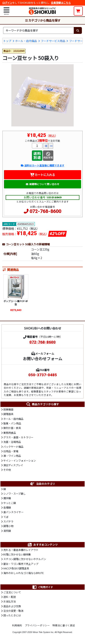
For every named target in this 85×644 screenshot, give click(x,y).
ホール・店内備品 (26, 41)
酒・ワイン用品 (12, 456)
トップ (7, 41)
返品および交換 (12, 606)
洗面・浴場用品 (12, 442)
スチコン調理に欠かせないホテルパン (25, 559)
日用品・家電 (11, 451)
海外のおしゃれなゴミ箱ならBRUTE (24, 573)
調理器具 (8, 414)
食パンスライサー (13, 512)
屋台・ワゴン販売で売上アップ (21, 564)
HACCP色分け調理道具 (16, 568)
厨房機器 (8, 409)
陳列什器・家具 (12, 428)
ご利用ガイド (42, 587)
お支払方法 (10, 601)
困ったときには (12, 615)
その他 (7, 470)
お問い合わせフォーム (43, 358)
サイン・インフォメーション (20, 461)
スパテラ (8, 521)
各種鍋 (7, 508)
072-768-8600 (45, 211)
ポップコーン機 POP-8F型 (16, 303)
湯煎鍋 (7, 531)
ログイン (7, 3)
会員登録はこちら (61, 3)
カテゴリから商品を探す (42, 20)
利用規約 (17, 625)
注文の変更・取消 (13, 611)
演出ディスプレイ (13, 465)
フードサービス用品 (53, 41)
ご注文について (12, 592)
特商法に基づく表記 (64, 625)
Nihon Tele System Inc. (43, 632)
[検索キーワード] (38, 30)
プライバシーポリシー (37, 625)
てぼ (6, 517)
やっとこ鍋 (10, 503)
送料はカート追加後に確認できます (42, 165)
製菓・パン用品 (12, 423)
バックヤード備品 (13, 447)
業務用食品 (10, 433)
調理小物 (8, 526)
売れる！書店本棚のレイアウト (21, 550)
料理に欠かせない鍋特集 (17, 554)
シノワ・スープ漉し (14, 494)
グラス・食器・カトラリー (18, 437)
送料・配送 (10, 597)
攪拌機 (7, 498)
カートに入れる (43, 175)
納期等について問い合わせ (42, 184)
